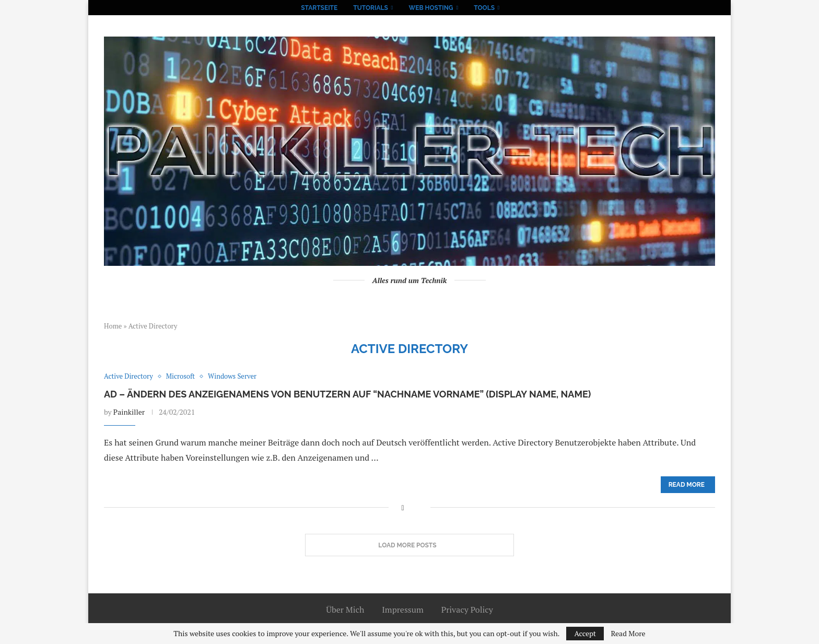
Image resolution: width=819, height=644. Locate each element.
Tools (484, 8)
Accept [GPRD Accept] (585, 633)
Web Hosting (431, 8)
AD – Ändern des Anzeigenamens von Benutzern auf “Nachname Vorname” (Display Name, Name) (347, 394)
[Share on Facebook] (402, 507)
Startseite (319, 8)
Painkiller (129, 412)
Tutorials (371, 8)
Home (113, 326)
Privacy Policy (467, 610)
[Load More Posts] (409, 545)
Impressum (403, 610)
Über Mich (345, 610)
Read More (628, 634)
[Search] (513, 8)
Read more (687, 485)
